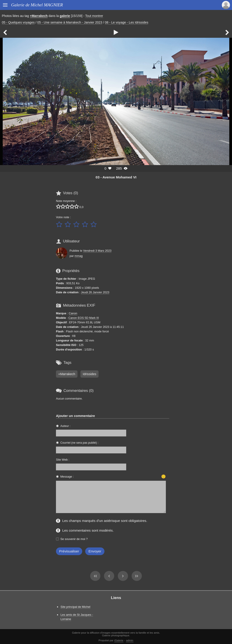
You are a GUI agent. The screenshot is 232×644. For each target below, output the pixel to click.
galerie (65, 16)
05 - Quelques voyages (18, 22)
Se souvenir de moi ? (74, 539)
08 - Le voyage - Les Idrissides (127, 22)
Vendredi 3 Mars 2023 (97, 251)
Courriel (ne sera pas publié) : (79, 443)
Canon (73, 313)
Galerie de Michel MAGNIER (37, 5)
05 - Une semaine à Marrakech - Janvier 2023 (70, 22)
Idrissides (89, 374)
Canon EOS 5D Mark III (84, 318)
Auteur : (65, 426)
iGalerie (119, 640)
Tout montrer (94, 16)
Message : (67, 477)
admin (130, 640)
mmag (79, 256)
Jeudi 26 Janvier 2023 (95, 292)
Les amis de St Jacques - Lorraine (77, 617)
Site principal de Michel (75, 607)
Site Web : (63, 460)
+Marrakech (39, 16)
